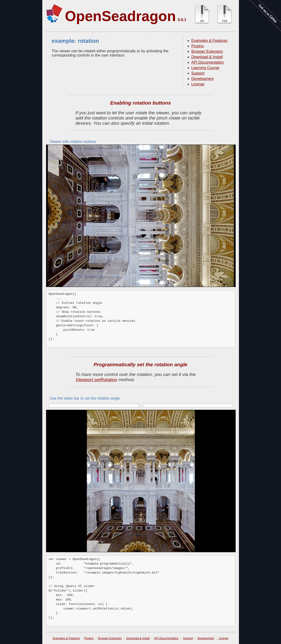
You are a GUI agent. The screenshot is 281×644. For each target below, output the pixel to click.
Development (203, 79)
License (198, 84)
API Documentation (208, 62)
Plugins (198, 46)
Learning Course (205, 68)
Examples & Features (210, 41)
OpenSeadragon (121, 16)
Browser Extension (207, 51)
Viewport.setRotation (96, 380)
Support (198, 73)
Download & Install (207, 57)
